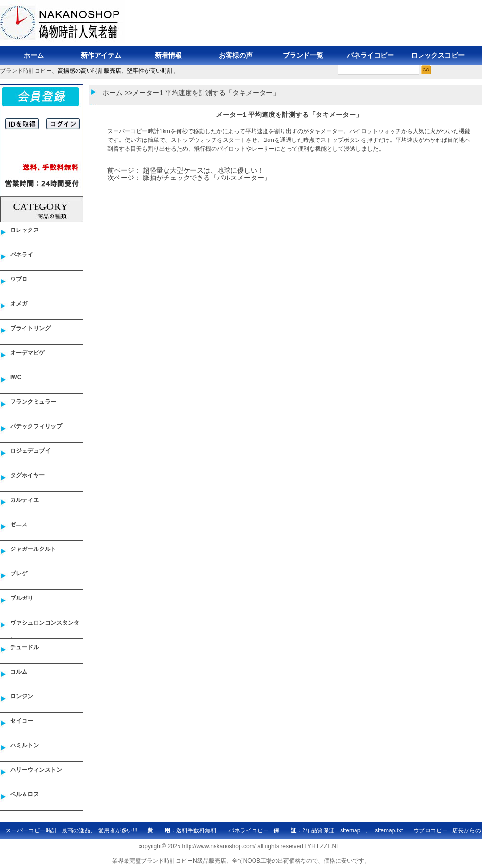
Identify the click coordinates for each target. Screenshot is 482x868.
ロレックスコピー (438, 55)
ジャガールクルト (33, 549)
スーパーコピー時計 (133, 131)
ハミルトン (25, 745)
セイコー (22, 721)
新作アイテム (101, 55)
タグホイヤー (27, 475)
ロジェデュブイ (30, 451)
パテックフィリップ (36, 426)
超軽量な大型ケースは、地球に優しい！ (203, 170)
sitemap (350, 830)
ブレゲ (19, 574)
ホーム (34, 55)
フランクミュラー (33, 402)
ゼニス (19, 524)
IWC (16, 377)
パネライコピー (370, 55)
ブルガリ (22, 598)
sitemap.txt (389, 830)
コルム (19, 672)
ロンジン (22, 696)
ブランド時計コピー (26, 71)
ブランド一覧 (303, 55)
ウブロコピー (431, 830)
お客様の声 (236, 55)
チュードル (25, 647)
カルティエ (25, 500)
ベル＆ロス (25, 794)
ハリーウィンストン (36, 770)
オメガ (19, 304)
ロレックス (25, 230)
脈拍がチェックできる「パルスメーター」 (207, 178)
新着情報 (168, 55)
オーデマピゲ (27, 353)
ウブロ (19, 279)
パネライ (22, 255)
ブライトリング (30, 328)
